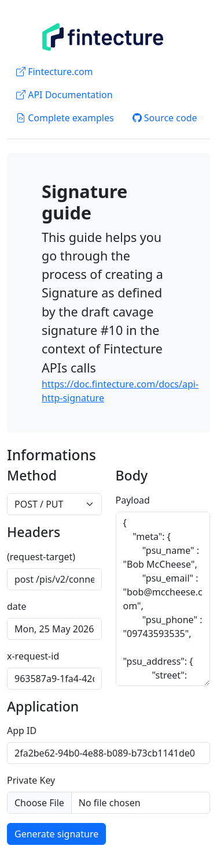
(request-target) (41, 557)
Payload (133, 500)
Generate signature (56, 834)
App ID (22, 731)
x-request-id (33, 656)
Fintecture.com (55, 72)
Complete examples (65, 118)
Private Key (31, 780)
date (17, 606)
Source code (165, 118)
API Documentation (65, 95)
